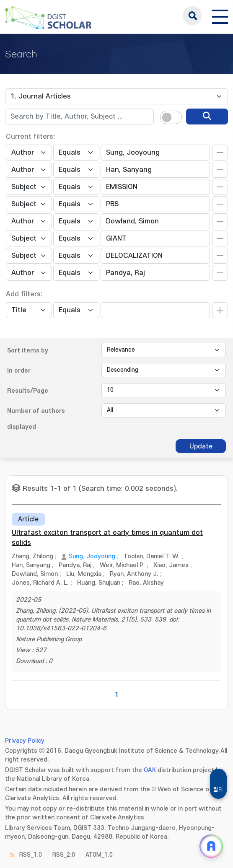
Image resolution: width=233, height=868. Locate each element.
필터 (218, 790)
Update (201, 446)
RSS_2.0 (64, 855)
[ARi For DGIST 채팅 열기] (211, 846)
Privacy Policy (25, 741)
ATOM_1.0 (99, 855)
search (192, 16)
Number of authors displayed (36, 419)
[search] (207, 117)
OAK (150, 770)
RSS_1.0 (31, 855)
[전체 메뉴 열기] (220, 16)
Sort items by (28, 351)
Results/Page (28, 391)
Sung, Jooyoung (92, 556)
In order (19, 371)
